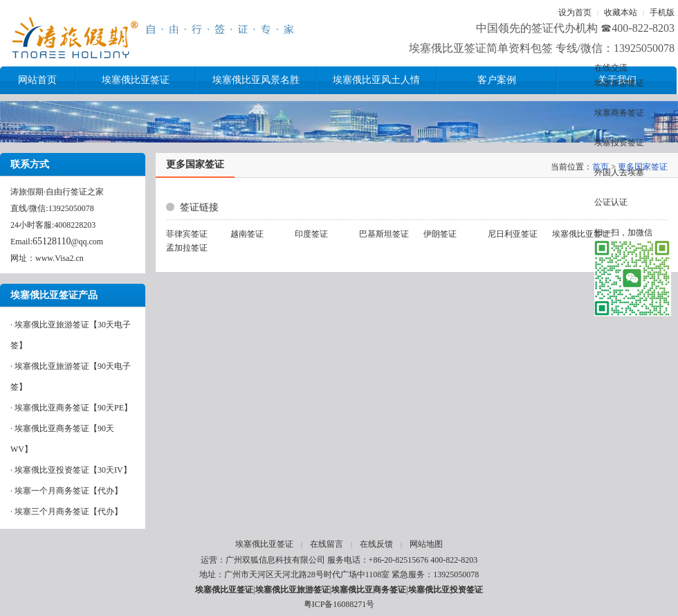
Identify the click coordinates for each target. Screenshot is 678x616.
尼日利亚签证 (513, 234)
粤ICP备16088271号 (339, 604)
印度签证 (311, 234)
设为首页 (575, 12)
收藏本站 (621, 12)
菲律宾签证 (187, 234)
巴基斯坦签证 (384, 234)
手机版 (662, 12)
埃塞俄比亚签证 (581, 234)
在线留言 (327, 544)
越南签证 (247, 234)
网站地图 (426, 544)
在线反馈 (376, 544)
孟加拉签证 (187, 248)
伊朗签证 (440, 234)
